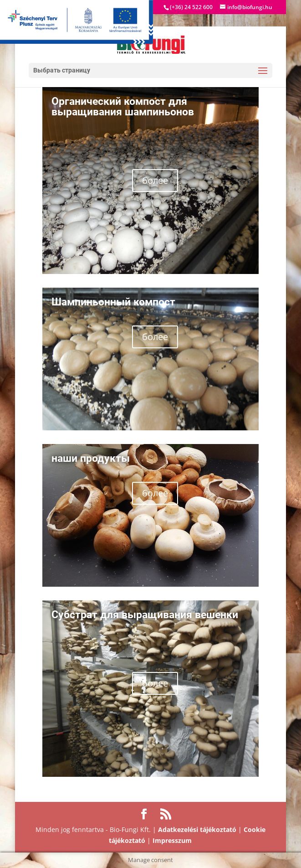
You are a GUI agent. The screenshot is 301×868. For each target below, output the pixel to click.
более (155, 180)
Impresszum (172, 840)
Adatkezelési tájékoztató (197, 829)
